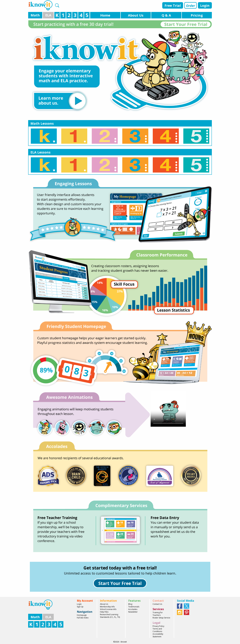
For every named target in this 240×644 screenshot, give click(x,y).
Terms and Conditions (157, 630)
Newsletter (133, 612)
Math (35, 15)
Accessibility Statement (158, 635)
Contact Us (157, 604)
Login (205, 5)
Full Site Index (83, 618)
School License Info (108, 609)
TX (118, 617)
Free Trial (173, 5)
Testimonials (134, 607)
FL (115, 617)
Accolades (133, 609)
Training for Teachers (158, 614)
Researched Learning (109, 614)
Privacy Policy (158, 626)
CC (112, 617)
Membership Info (107, 607)
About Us (104, 604)
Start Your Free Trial (120, 583)
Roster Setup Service (161, 618)
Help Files (104, 612)
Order (190, 6)
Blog (130, 604)
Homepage (82, 615)
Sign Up (80, 607)
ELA (48, 15)
